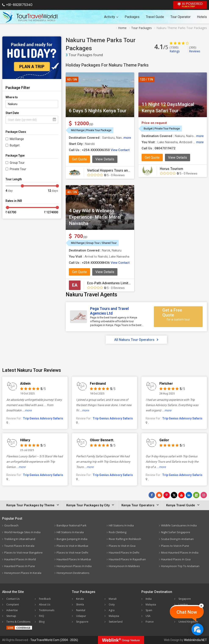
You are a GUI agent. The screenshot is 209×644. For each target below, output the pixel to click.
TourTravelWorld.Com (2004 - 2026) (54, 640)
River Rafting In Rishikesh (125, 539)
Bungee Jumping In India (72, 539)
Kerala (80, 599)
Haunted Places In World (20, 559)
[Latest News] (159, 495)
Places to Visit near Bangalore (23, 552)
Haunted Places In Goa (176, 559)
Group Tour (17, 163)
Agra (112, 610)
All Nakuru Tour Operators (136, 340)
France (150, 622)
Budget (15, 145)
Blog (42, 622)
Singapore (82, 622)
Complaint (13, 604)
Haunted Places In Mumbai (74, 559)
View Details (105, 159)
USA (148, 616)
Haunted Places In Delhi (124, 552)
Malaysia (114, 616)
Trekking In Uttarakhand (20, 539)
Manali (113, 599)
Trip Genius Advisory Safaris (43, 418)
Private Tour (18, 169)
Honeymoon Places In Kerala (23, 573)
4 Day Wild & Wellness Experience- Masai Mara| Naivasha (95, 217)
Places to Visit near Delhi (72, 552)
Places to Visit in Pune (175, 546)
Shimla (80, 604)
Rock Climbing (118, 532)
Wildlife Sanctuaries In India (179, 525)
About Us (45, 604)
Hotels (202, 17)
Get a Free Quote (178, 314)
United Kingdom (188, 622)
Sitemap (11, 616)
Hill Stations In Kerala (70, 532)
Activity (111, 17)
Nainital (81, 610)
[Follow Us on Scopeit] (196, 495)
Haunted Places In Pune (20, 566)
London (183, 604)
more (127, 138)
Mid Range (17, 139)
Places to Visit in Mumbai (72, 546)
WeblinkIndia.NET (195, 640)
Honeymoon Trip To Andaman (180, 566)
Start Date (12, 113)
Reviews (195, 49)
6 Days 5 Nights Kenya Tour (98, 111)
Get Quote (79, 159)
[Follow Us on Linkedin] (189, 495)
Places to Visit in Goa (122, 546)
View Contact (120, 150)
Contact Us (13, 599)
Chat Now (187, 612)
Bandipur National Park (72, 525)
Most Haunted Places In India (180, 552)
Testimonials (47, 610)
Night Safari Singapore (176, 532)
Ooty (112, 604)
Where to (12, 97)
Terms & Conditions (18, 622)
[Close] (201, 606)
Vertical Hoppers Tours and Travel (114, 170)
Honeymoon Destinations (73, 573)
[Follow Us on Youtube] (181, 495)
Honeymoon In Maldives (124, 566)
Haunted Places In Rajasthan (127, 559)
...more (27, 410)
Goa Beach (11, 525)
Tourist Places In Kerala (19, 546)
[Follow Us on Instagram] (204, 495)
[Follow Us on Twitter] (174, 495)
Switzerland (116, 622)
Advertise (12, 610)
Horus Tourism (171, 169)
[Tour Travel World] (30, 17)
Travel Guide (155, 17)
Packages (132, 17)
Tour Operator (180, 17)
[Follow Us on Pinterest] (167, 495)
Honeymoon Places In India (74, 566)
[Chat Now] (197, 629)
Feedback (45, 599)
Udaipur (81, 616)
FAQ (42, 616)
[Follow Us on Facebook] (152, 495)
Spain (149, 610)
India (149, 599)
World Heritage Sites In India (22, 532)
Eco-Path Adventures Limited (110, 283)
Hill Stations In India (121, 525)
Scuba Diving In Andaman (177, 539)
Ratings (175, 49)
